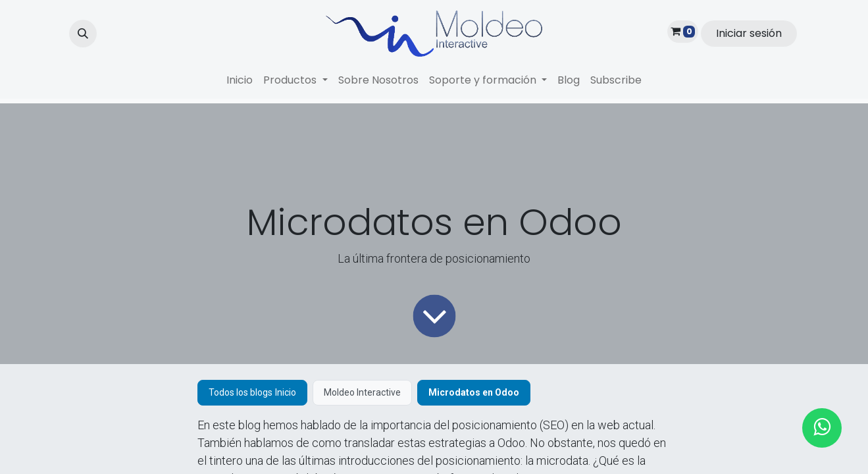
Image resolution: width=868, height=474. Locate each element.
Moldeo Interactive (362, 392)
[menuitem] (240, 80)
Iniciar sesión (749, 33)
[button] (83, 34)
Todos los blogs (241, 392)
